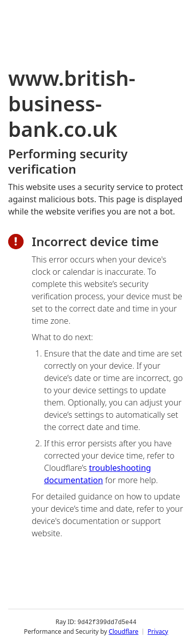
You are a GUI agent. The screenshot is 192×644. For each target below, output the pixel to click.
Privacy (158, 631)
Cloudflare (123, 631)
